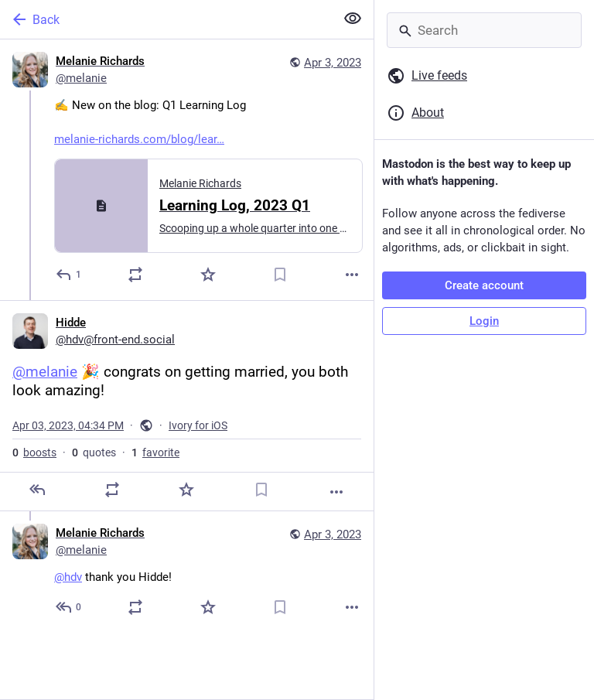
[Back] (166, 19)
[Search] (484, 30)
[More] (352, 275)
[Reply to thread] (69, 607)
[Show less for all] (353, 19)
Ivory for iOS (198, 425)
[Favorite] (208, 275)
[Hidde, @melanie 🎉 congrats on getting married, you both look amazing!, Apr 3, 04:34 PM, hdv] (187, 406)
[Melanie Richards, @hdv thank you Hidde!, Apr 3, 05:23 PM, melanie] (187, 572)
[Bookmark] (280, 275)
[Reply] (69, 275)
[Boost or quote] (135, 275)
